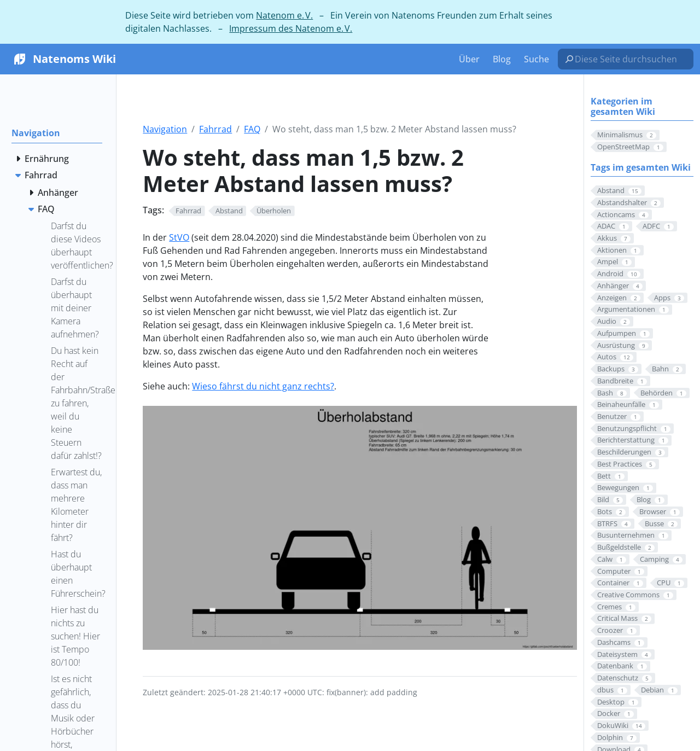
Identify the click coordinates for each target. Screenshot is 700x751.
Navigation (165, 129)
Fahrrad (215, 129)
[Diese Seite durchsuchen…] (630, 59)
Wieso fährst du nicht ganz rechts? (263, 386)
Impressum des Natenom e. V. (291, 28)
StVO (179, 237)
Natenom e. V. (284, 15)
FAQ (252, 129)
